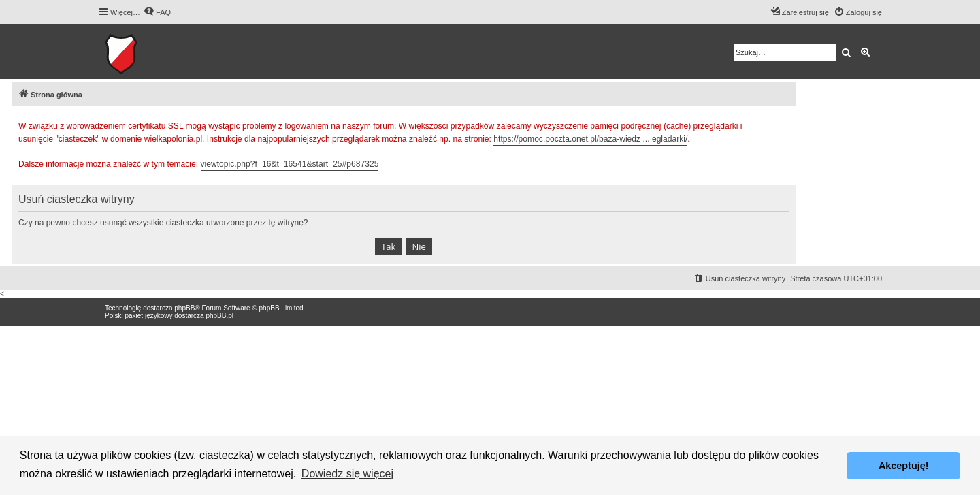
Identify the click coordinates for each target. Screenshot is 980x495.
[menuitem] (157, 12)
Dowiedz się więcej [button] (347, 474)
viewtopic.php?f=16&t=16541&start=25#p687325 (290, 164)
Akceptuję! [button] (904, 466)
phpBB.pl (219, 316)
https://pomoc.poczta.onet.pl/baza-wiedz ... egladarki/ (590, 139)
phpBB (184, 308)
